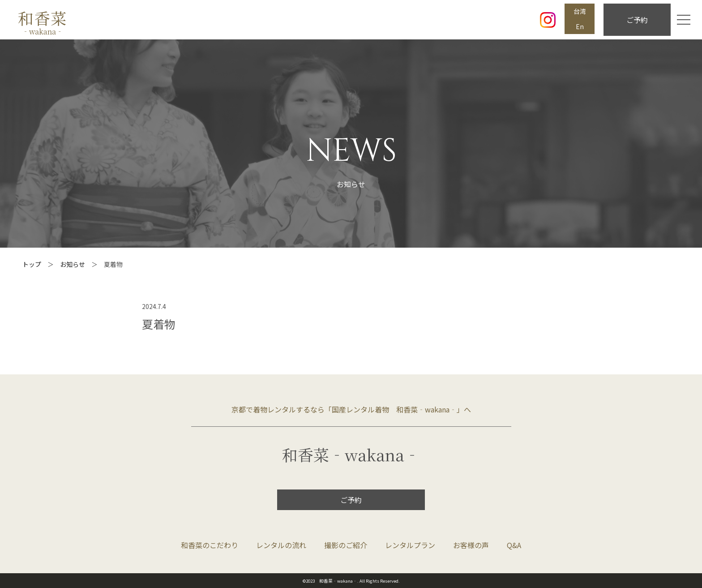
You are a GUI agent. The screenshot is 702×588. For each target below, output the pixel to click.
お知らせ (73, 264)
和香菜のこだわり (210, 545)
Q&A (514, 545)
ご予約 (637, 20)
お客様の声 (471, 545)
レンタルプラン (410, 545)
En (580, 26)
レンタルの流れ (281, 545)
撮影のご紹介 (346, 545)
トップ (32, 264)
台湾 (580, 11)
